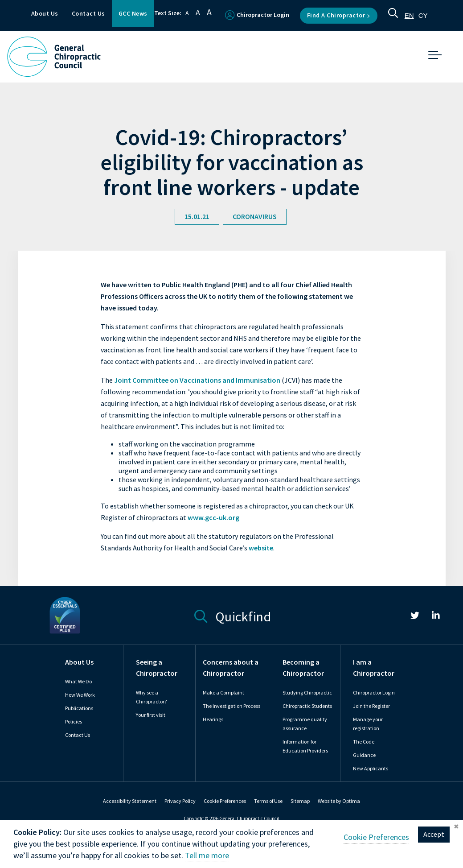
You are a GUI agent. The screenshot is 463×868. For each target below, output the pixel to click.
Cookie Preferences (225, 801)
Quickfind (233, 615)
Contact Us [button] (88, 14)
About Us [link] (79, 662)
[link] (415, 617)
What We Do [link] (78, 682)
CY (423, 15)
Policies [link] (74, 722)
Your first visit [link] (151, 715)
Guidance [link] (364, 755)
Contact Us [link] (78, 735)
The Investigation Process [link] (231, 706)
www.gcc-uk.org (213, 518)
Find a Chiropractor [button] (339, 15)
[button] (393, 15)
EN (409, 15)
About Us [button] (45, 14)
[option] (423, 15)
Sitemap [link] (300, 801)
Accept (434, 843)
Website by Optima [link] (339, 801)
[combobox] (409, 15)
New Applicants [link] (371, 769)
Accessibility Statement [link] (130, 801)
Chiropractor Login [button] (257, 15)
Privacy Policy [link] (180, 801)
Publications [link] (79, 708)
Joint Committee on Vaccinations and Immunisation (198, 380)
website (261, 548)
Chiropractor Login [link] (374, 693)
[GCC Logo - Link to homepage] (54, 57)
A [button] (187, 13)
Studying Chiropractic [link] (307, 693)
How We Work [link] (80, 695)
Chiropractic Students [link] (307, 706)
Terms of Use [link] (268, 801)
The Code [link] (364, 742)
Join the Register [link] (371, 706)
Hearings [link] (213, 719)
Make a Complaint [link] (223, 693)
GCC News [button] (133, 14)
